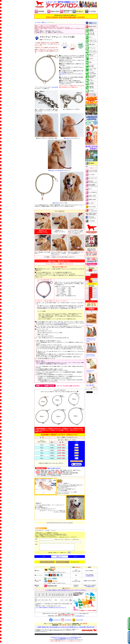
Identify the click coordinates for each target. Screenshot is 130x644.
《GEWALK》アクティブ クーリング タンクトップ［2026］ (91, 339)
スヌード (59, 323)
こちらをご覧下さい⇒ (80, 617)
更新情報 (39, 628)
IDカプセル (54, 87)
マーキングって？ (75, 563)
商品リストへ (60, 558)
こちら (60, 534)
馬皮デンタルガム (91, 324)
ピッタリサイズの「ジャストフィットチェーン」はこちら (60, 523)
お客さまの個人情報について (55, 628)
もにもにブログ (77, 621)
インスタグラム (66, 621)
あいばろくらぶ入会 (65, 628)
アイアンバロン (38, 22)
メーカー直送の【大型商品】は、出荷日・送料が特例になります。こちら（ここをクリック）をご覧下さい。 (66, 591)
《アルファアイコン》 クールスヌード (91, 370)
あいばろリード (68, 138)
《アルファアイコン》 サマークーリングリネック (91, 355)
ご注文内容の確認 (82, 628)
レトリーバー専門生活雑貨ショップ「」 (66, 640)
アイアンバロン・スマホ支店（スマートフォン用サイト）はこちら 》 (66, 635)
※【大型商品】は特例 (89, 577)
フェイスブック (54, 621)
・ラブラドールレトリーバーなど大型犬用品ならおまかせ (66, 638)
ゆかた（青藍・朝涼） (91, 384)
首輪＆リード (44, 22)
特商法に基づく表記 (90, 628)
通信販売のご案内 (45, 628)
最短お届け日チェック (74, 628)
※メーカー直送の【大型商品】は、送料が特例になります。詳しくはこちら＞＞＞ (51, 609)
